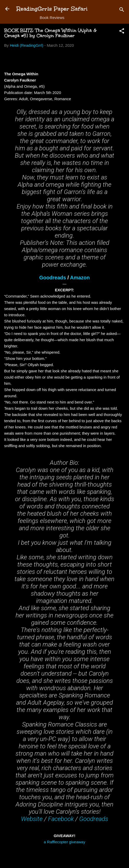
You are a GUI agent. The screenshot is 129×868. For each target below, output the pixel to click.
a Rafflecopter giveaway (65, 842)
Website (32, 819)
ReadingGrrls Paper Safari (52, 9)
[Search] (122, 11)
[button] (122, 32)
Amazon (80, 278)
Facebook (61, 819)
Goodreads (53, 278)
